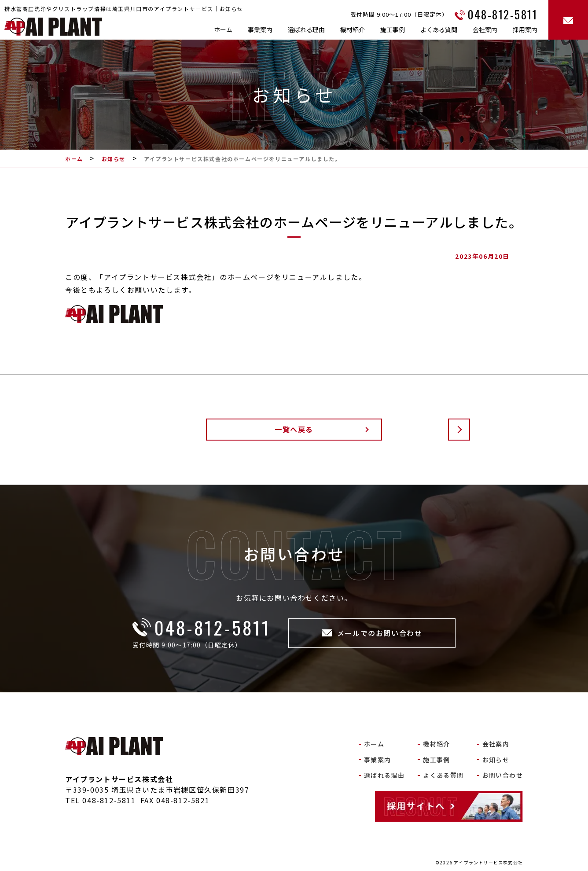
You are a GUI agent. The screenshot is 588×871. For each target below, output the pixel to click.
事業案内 (260, 29)
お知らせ (496, 760)
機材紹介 (353, 29)
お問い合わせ (503, 775)
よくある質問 (439, 29)
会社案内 (485, 29)
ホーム (223, 29)
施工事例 (393, 29)
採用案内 (525, 29)
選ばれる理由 (306, 29)
